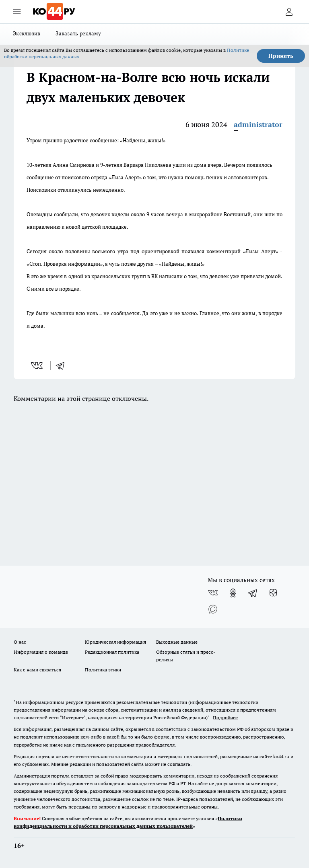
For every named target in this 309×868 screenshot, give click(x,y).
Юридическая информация (115, 642)
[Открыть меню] (17, 12)
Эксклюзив (27, 33)
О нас (20, 642)
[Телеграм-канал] (253, 593)
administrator (258, 124)
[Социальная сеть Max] (213, 609)
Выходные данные (177, 642)
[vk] (38, 365)
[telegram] (63, 365)
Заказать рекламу (78, 33)
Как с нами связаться (37, 670)
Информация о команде (41, 652)
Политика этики (103, 670)
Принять (281, 56)
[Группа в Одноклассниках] (233, 593)
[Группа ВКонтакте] (213, 593)
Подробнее (225, 717)
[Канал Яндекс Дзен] (273, 593)
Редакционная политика (112, 652)
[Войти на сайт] (289, 12)
